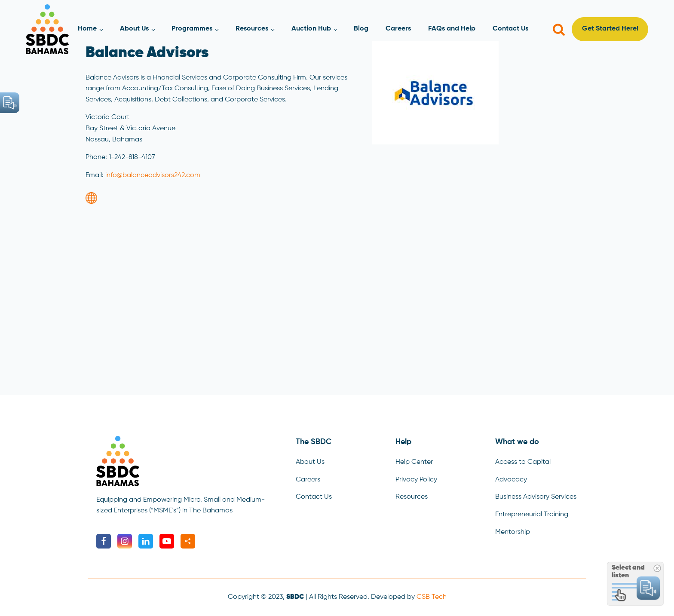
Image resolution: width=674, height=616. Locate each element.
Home (87, 29)
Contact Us (510, 29)
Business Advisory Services (536, 497)
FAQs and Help (452, 29)
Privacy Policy (416, 480)
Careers (398, 29)
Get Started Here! (610, 29)
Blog (361, 29)
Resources (252, 29)
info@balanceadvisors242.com (153, 175)
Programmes (192, 29)
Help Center (414, 462)
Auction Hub (311, 29)
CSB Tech (432, 597)
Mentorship (513, 532)
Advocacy (511, 480)
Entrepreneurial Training (532, 515)
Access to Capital (523, 462)
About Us (134, 29)
